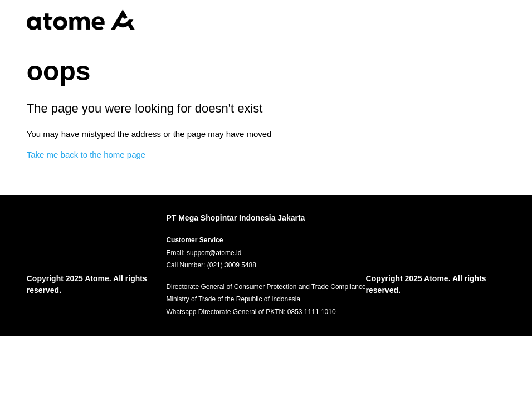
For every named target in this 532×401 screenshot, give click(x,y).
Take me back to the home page (86, 155)
